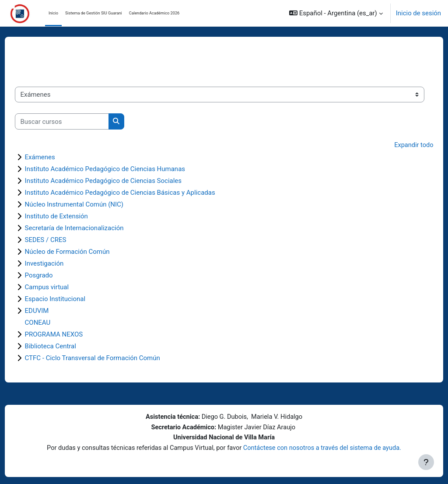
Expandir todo (397, 145)
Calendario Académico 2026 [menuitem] (154, 13)
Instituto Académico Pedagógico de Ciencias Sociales (120, 181)
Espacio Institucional (72, 299)
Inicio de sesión (418, 13)
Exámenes (56, 157)
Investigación (61, 263)
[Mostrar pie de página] (426, 462)
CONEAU (54, 323)
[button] (336, 13)
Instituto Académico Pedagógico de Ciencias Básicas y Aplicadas (136, 193)
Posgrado (55, 275)
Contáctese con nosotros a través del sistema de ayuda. (325, 448)
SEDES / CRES (62, 240)
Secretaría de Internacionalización (91, 228)
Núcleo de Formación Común (84, 252)
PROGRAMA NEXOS (70, 334)
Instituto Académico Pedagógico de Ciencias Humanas (121, 169)
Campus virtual (63, 287)
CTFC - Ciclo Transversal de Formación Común (109, 358)
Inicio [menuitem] (53, 13)
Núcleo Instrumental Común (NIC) (90, 204)
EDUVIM (53, 311)
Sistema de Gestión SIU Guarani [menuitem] (94, 13)
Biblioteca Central (67, 346)
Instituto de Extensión (73, 216)
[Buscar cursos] (78, 121)
